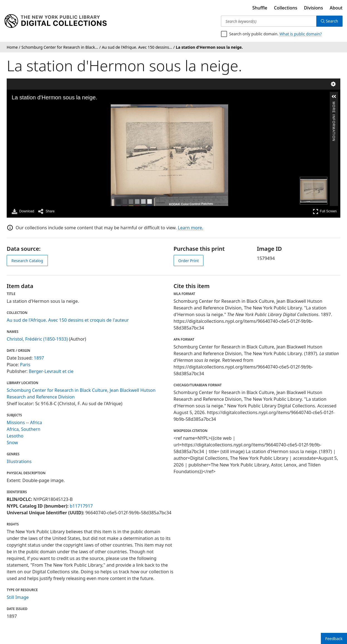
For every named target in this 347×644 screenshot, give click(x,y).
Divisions (313, 8)
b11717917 (81, 506)
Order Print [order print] (189, 261)
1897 (39, 358)
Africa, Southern (24, 429)
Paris (25, 365)
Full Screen (325, 211)
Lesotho (15, 436)
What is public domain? (301, 34)
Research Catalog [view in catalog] (27, 261)
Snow (12, 443)
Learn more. (190, 228)
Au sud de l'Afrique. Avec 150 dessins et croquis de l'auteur (68, 320)
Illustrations (19, 461)
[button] (334, 97)
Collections (286, 8)
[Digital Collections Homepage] (56, 21)
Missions (16, 422)
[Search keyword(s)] (269, 21)
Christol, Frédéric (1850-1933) (37, 339)
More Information (334, 104)
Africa (36, 422)
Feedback (334, 639)
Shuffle (260, 8)
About (336, 8)
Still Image (18, 597)
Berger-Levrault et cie (51, 371)
